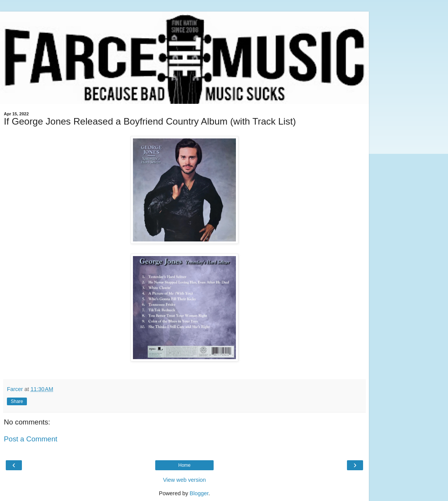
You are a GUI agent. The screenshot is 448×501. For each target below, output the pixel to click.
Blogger (199, 493)
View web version (184, 480)
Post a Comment (31, 439)
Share (17, 401)
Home (184, 465)
